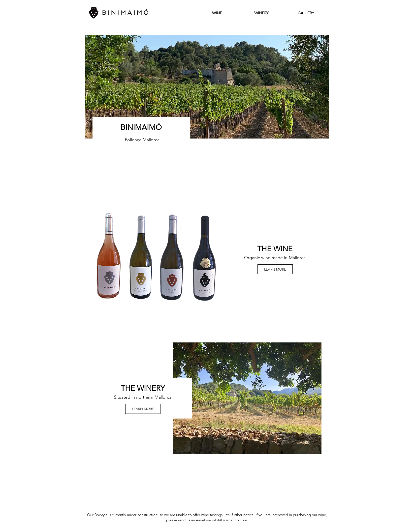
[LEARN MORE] (275, 269)
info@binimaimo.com (229, 520)
